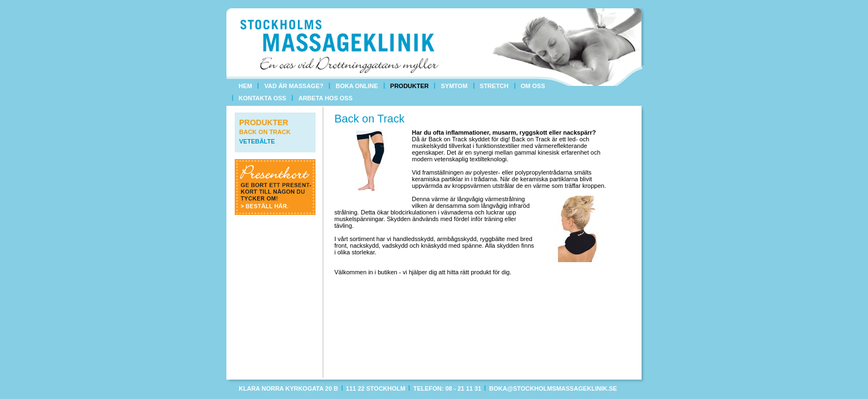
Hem (245, 86)
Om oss (533, 86)
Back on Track (265, 132)
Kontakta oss (262, 98)
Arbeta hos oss (325, 98)
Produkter (410, 86)
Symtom (454, 86)
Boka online (357, 86)
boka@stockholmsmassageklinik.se (553, 388)
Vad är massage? (294, 86)
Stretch (494, 86)
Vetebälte (257, 141)
